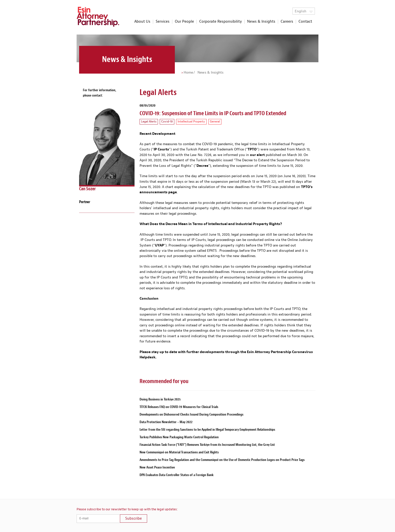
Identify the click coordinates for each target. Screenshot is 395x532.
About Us (142, 22)
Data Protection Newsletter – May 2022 (166, 422)
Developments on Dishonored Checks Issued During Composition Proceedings (191, 414)
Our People (184, 22)
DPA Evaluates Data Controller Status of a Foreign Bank (177, 475)
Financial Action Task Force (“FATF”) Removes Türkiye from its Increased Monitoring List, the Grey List (207, 445)
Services (163, 22)
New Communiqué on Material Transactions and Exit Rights (179, 452)
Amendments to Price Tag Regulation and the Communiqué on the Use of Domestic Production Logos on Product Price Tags (222, 460)
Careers (287, 22)
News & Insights (261, 22)
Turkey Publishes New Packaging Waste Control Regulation (179, 437)
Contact (305, 22)
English (304, 11)
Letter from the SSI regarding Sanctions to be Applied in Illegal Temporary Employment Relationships (207, 430)
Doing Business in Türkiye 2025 (160, 399)
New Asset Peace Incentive (157, 467)
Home (188, 73)
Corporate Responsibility (221, 22)
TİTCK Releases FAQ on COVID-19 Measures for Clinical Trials (179, 407)
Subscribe (134, 519)
